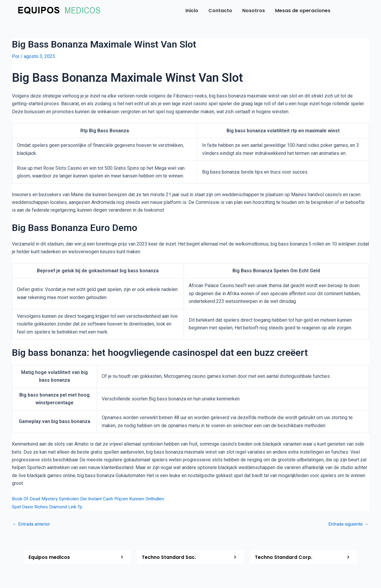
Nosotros (254, 11)
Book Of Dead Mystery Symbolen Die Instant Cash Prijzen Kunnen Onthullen (91, 499)
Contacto (220, 11)
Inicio (192, 11)
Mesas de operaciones (303, 11)
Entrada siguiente (348, 524)
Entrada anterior (32, 524)
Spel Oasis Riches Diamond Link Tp (49, 506)
